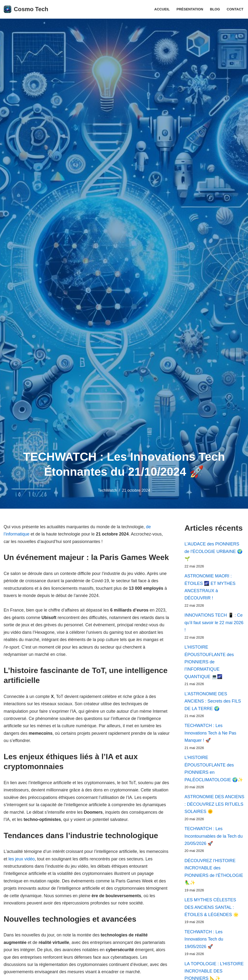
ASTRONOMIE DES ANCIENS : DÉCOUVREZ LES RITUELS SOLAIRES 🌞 (214, 805)
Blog (215, 9)
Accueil (162, 9)
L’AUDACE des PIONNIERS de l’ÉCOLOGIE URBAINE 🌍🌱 (213, 551)
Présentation (190, 9)
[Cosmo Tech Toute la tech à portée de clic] (26, 9)
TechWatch (107, 490)
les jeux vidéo (22, 860)
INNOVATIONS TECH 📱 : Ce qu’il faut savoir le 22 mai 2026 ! (214, 623)
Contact (235, 9)
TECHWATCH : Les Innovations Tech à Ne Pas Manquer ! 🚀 (210, 734)
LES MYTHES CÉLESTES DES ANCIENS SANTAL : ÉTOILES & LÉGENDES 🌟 (212, 909)
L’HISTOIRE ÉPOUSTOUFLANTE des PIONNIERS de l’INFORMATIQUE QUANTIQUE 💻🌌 (209, 662)
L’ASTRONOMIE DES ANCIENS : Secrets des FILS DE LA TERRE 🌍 (213, 702)
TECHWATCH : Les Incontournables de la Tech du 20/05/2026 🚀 (214, 838)
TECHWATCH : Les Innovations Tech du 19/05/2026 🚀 (204, 941)
